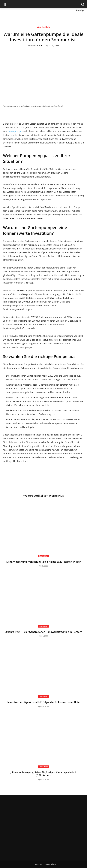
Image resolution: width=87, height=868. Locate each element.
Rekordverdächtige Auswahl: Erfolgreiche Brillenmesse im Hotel (43, 702)
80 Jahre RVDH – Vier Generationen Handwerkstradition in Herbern (43, 632)
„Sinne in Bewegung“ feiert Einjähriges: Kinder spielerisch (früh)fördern (44, 774)
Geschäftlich (43, 28)
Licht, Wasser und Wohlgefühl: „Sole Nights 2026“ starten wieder (43, 562)
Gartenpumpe (15, 131)
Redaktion (37, 46)
